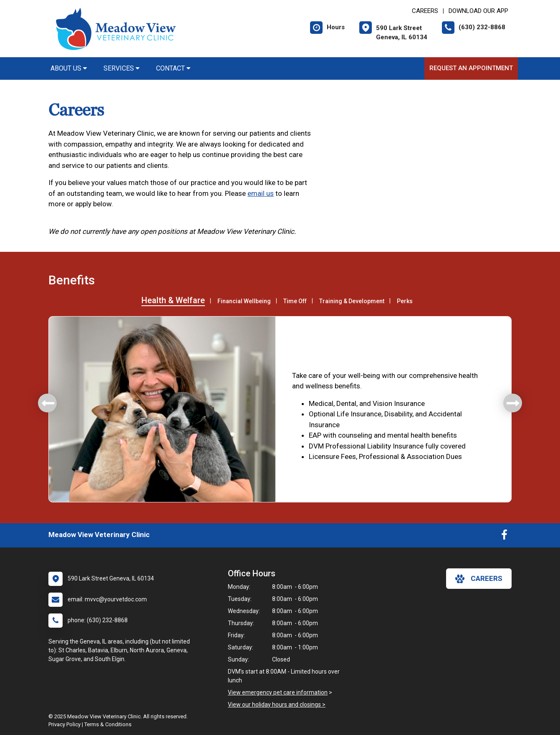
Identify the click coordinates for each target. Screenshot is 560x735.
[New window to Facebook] (504, 537)
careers (479, 579)
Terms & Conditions (108, 724)
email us (261, 193)
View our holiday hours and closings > (277, 705)
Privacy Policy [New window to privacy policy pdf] (64, 724)
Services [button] (121, 68)
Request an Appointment (471, 68)
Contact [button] (173, 68)
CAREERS (425, 11)
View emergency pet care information (278, 692)
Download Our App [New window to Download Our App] (478, 11)
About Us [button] (69, 68)
